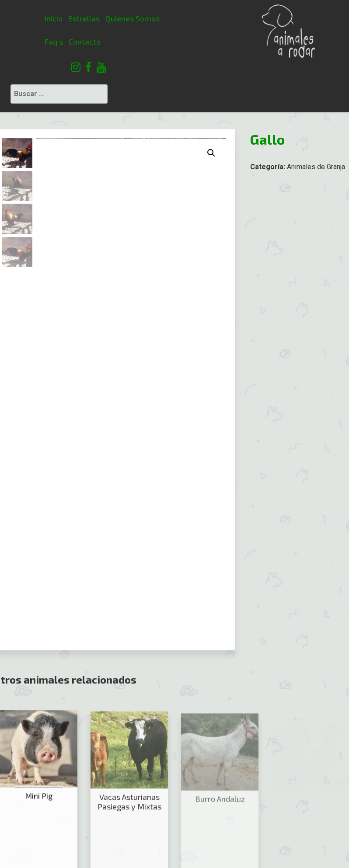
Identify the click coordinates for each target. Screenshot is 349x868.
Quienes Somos (94, 18)
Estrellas (45, 18)
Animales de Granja (316, 116)
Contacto (46, 42)
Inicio (15, 18)
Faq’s (15, 42)
